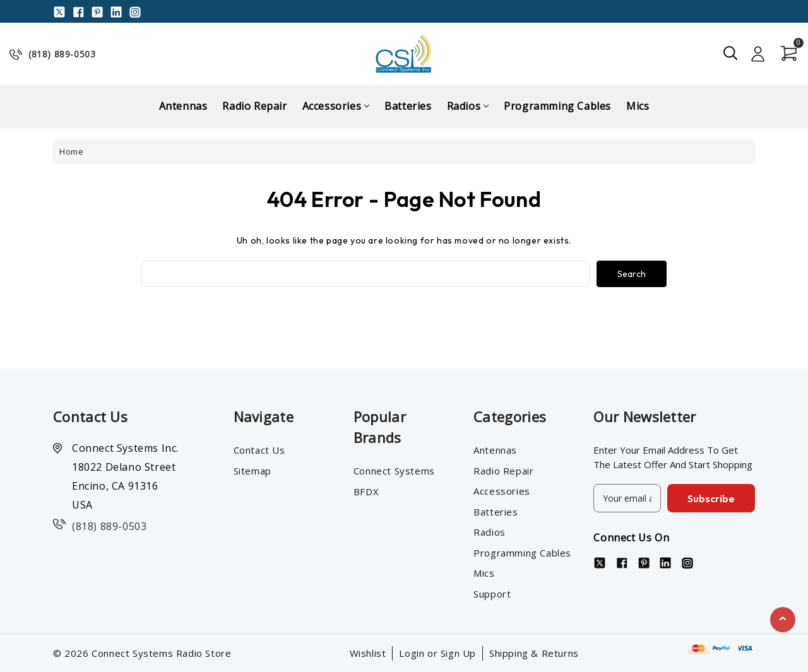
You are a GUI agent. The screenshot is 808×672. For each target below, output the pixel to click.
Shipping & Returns (534, 653)
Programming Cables (557, 106)
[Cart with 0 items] (785, 54)
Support (492, 594)
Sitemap (252, 471)
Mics (638, 106)
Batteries (408, 106)
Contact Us (259, 450)
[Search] (731, 54)
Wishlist (368, 653)
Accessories (336, 106)
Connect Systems (394, 471)
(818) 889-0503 (62, 54)
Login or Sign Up (437, 653)
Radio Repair (254, 106)
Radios (468, 106)
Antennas (183, 106)
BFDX (366, 492)
